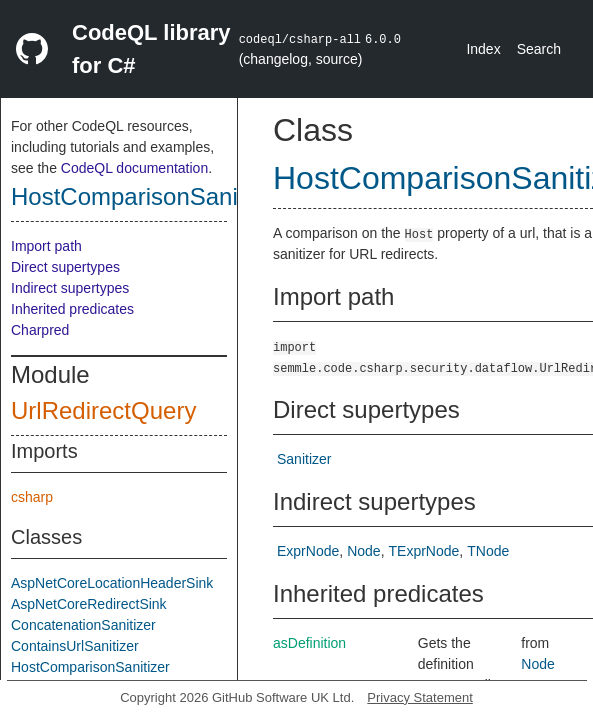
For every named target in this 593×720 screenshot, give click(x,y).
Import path (46, 246)
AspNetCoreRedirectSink (89, 604)
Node (363, 551)
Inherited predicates (72, 309)
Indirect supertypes (70, 288)
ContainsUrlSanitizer (75, 646)
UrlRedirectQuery (103, 410)
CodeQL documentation (134, 168)
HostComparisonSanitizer (147, 196)
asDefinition (309, 643)
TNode (488, 551)
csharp (32, 497)
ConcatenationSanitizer (83, 625)
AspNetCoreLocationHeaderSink (112, 583)
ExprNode (308, 551)
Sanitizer (304, 459)
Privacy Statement (420, 697)
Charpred (40, 330)
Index (483, 49)
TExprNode (424, 551)
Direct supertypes (65, 267)
